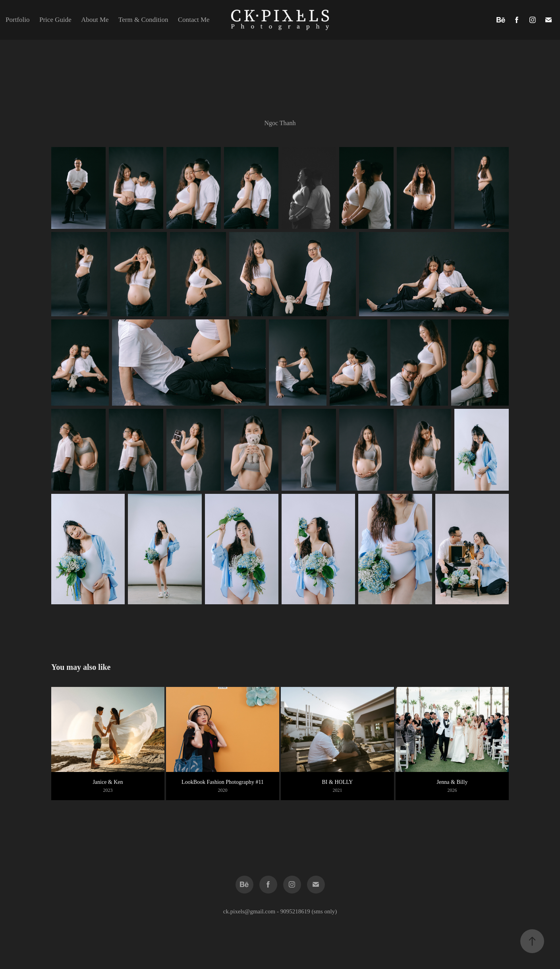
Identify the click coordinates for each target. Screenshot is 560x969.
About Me (95, 20)
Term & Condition (143, 20)
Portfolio (17, 20)
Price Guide (55, 20)
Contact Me (194, 20)
